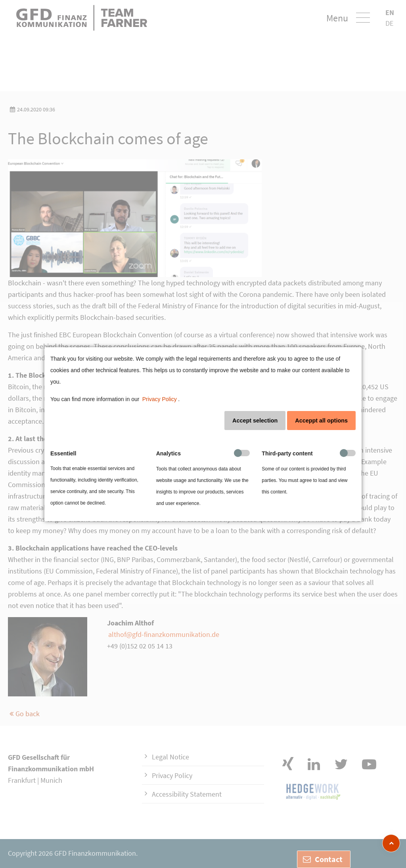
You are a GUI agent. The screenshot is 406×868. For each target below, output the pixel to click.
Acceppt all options (321, 421)
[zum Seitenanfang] (391, 843)
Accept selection (255, 421)
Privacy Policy (160, 399)
